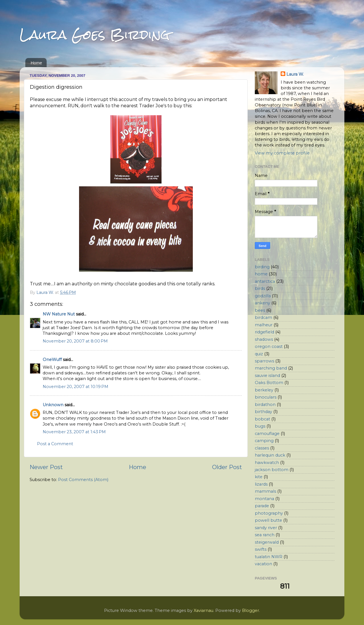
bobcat (262, 419)
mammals (265, 491)
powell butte (268, 520)
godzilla (263, 296)
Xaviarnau (203, 610)
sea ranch (265, 535)
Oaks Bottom (269, 383)
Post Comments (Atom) (83, 480)
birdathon (265, 405)
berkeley (264, 390)
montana (264, 499)
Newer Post (46, 467)
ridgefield (264, 332)
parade (262, 506)
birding (262, 267)
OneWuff (52, 360)
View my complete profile (282, 153)
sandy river (266, 528)
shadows (264, 339)
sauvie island (267, 376)
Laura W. (295, 74)
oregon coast (269, 346)
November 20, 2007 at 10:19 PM (76, 387)
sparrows (264, 361)
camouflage (267, 434)
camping (264, 441)
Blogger (251, 610)
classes (262, 448)
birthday (263, 412)
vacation (263, 564)
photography (269, 513)
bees (260, 310)
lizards (261, 484)
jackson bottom (272, 470)
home (261, 274)
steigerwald (267, 542)
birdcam (263, 317)
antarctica (265, 281)
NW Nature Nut (59, 314)
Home (36, 63)
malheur (264, 325)
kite (259, 477)
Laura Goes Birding (95, 35)
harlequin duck (270, 455)
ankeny (262, 303)
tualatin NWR (269, 557)
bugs (260, 426)
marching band (271, 368)
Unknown (53, 405)
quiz (259, 354)
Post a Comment (55, 444)
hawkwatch (267, 463)
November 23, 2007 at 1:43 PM (74, 432)
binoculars (266, 397)
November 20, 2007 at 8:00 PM (75, 341)
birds (260, 288)
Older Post (227, 467)
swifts (261, 549)
